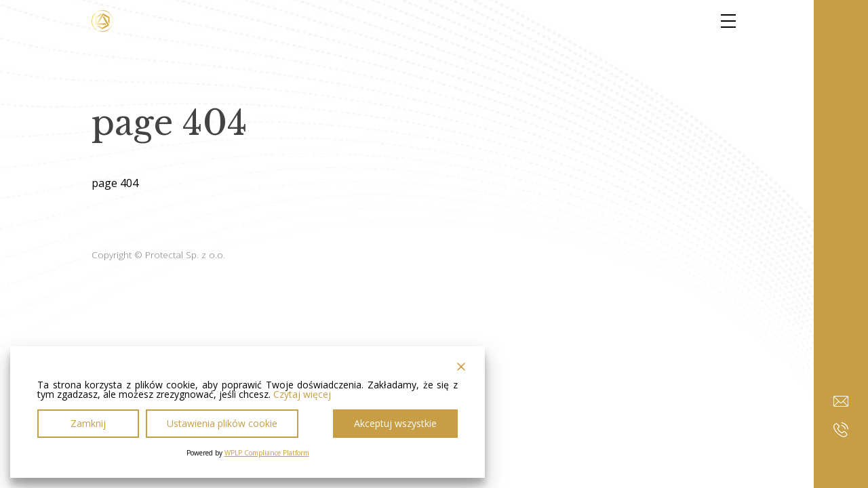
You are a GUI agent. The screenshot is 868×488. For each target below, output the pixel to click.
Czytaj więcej (302, 394)
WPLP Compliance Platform (267, 453)
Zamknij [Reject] (88, 423)
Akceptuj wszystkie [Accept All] (395, 423)
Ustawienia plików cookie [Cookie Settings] (222, 423)
